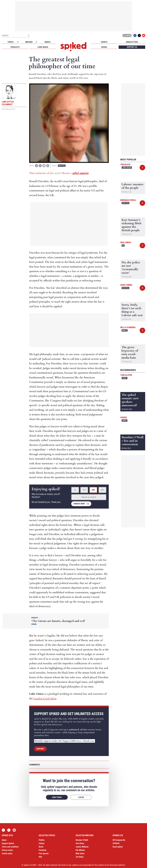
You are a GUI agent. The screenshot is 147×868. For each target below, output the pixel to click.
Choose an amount (89, 497)
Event (124, 378)
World (125, 330)
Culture (42, 843)
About (4, 840)
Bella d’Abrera (128, 327)
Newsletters (132, 42)
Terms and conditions (10, 847)
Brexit (41, 847)
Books (104, 47)
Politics (62, 166)
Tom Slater (126, 375)
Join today (57, 797)
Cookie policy (7, 854)
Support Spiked (8, 843)
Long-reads (43, 47)
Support (40, 749)
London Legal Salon (45, 699)
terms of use (66, 865)
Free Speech (44, 854)
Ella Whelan (80, 850)
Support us (132, 47)
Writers (29, 42)
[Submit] (29, 35)
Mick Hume (80, 854)
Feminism (43, 850)
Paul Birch (126, 242)
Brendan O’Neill (82, 840)
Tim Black (125, 164)
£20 (93, 490)
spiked (124, 417)
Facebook (135, 35)
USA (40, 857)
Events (104, 42)
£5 (75, 490)
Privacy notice (7, 850)
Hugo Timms (126, 285)
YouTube (144, 35)
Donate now (79, 504)
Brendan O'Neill (128, 200)
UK (123, 246)
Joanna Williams (82, 847)
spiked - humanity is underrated (73, 47)
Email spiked (118, 847)
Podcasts (15, 47)
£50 (102, 490)
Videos (47, 42)
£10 (84, 490)
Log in (126, 35)
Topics (10, 42)
